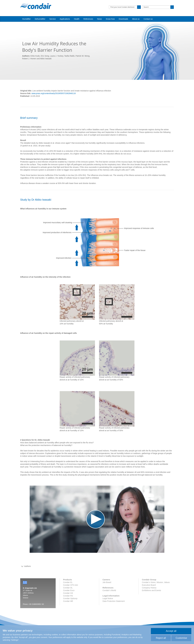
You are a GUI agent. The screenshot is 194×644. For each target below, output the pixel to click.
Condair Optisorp (70, 598)
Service (53, 19)
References (88, 19)
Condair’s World (109, 590)
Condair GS (68, 593)
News (99, 19)
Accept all (171, 631)
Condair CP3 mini (71, 585)
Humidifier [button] (26, 19)
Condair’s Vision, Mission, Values (156, 582)
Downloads (123, 19)
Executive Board (149, 585)
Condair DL (68, 588)
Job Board (107, 582)
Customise (181, 638)
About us (136, 19)
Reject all (161, 638)
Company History (149, 588)
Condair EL (68, 582)
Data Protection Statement (114, 601)
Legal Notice (108, 598)
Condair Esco (69, 590)
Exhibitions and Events (151, 590)
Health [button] (77, 19)
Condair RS (68, 596)
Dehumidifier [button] (40, 19)
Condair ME (68, 601)
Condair (36, 6)
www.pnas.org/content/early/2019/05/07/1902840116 (54, 93)
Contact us (148, 19)
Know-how (110, 19)
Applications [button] (65, 19)
